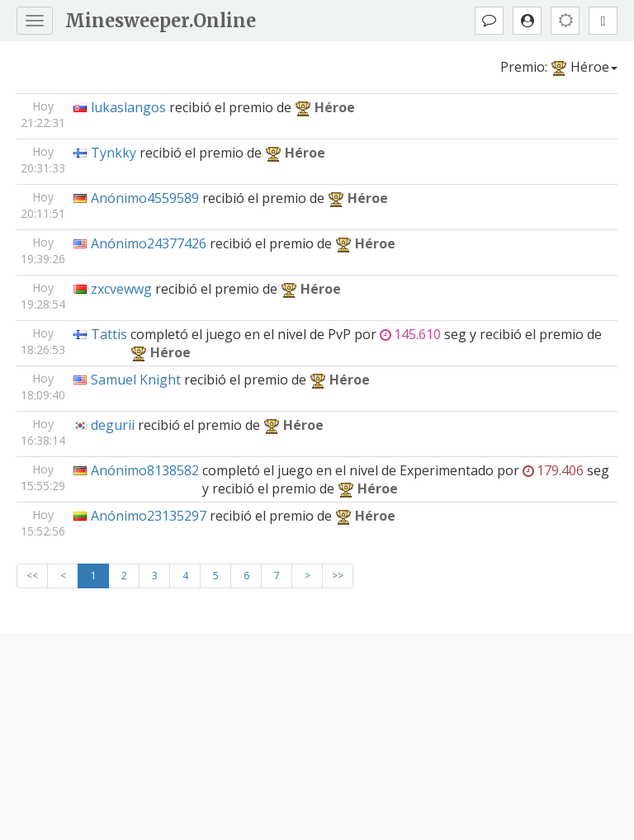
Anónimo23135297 (149, 516)
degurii (113, 425)
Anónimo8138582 (145, 470)
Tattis (109, 334)
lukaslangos (128, 107)
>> (338, 576)
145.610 (410, 334)
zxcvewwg (121, 289)
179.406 (553, 470)
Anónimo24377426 (149, 243)
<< (32, 576)
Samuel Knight (136, 380)
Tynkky (114, 153)
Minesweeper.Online (161, 21)
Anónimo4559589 (145, 198)
